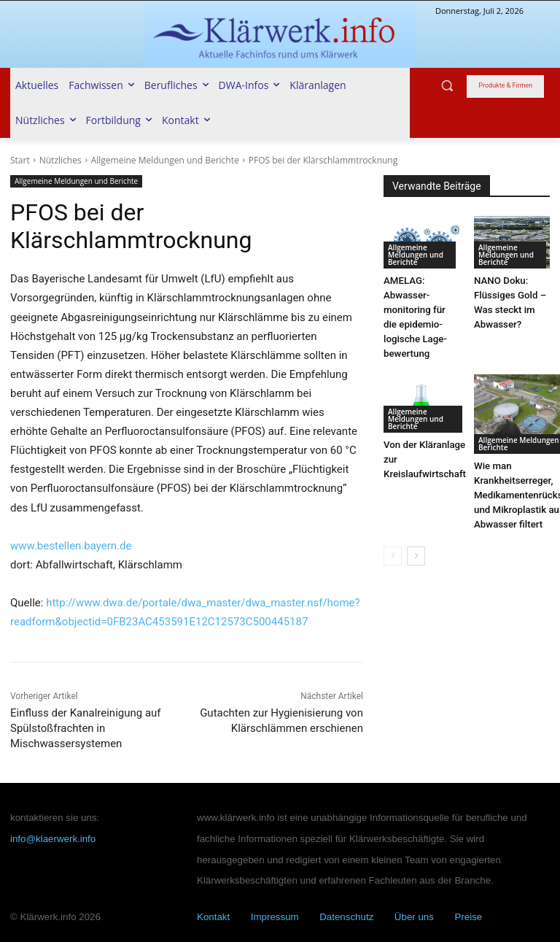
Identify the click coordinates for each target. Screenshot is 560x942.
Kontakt (213, 917)
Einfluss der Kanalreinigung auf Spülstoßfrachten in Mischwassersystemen (86, 728)
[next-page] (416, 540)
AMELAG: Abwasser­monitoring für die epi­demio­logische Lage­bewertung (421, 310)
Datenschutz (346, 917)
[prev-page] (393, 540)
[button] (447, 86)
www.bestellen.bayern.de (71, 546)
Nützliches (61, 160)
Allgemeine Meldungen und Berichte (165, 160)
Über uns (414, 917)
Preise (469, 917)
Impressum (275, 917)
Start (20, 160)
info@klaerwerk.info (53, 839)
